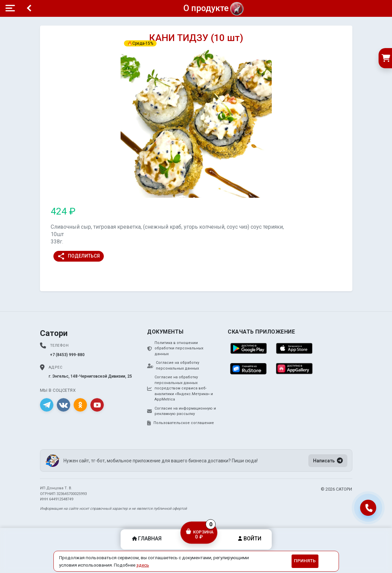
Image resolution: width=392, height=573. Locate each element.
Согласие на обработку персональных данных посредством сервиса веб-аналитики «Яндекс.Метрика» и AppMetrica (180, 388)
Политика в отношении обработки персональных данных (175, 348)
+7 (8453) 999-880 (67, 355)
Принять (305, 561)
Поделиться (78, 256)
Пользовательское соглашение (181, 423)
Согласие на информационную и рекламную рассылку (182, 411)
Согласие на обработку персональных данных (173, 366)
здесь (143, 565)
